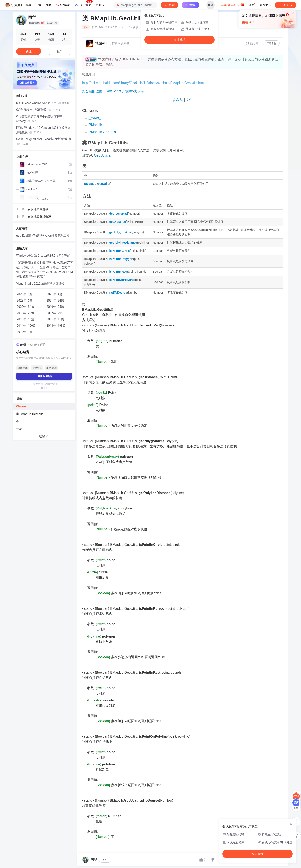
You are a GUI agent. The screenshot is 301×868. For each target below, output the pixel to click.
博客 (28, 5)
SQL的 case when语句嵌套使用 (43, 103)
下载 (38, 5)
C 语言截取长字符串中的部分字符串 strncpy (39, 119)
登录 (210, 5)
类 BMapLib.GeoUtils (30, 414)
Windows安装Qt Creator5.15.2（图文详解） (45, 256)
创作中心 (265, 5)
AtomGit (63, 5)
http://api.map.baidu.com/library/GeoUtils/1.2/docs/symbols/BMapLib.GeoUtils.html (143, 83)
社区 (48, 5)
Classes (21, 406)
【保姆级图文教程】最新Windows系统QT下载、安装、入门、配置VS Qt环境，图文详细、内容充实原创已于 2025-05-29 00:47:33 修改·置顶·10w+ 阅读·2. (45, 270)
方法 (19, 429)
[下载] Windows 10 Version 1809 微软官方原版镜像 (43, 130)
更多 (100, 5)
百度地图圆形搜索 (40, 216)
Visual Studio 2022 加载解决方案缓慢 (40, 284)
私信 (60, 52)
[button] (42, 388)
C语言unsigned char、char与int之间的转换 (44, 141)
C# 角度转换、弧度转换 (38, 110)
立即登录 (180, 40)
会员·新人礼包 (233, 5)
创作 (286, 5)
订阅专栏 (271, 43)
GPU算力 (84, 4)
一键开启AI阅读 (44, 376)
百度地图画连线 (38, 209)
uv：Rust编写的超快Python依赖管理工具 (43, 235)
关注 (105, 860)
